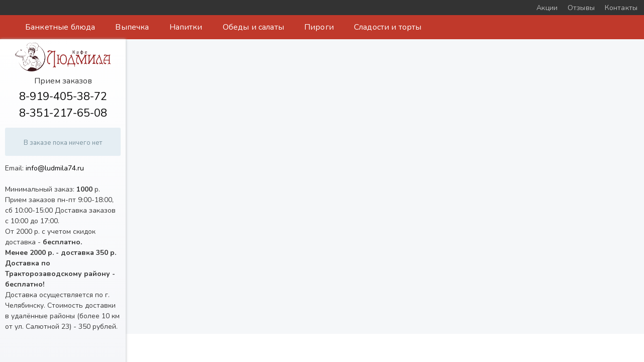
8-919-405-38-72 (63, 97)
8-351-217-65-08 (63, 113)
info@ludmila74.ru (55, 168)
